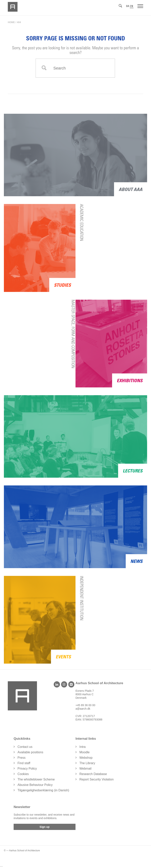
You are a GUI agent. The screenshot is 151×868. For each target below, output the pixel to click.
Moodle (84, 752)
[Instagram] (64, 684)
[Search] (120, 6)
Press (22, 758)
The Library (87, 763)
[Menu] (140, 6)
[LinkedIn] (57, 684)
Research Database (93, 774)
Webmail (85, 769)
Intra (83, 747)
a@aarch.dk (83, 709)
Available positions (30, 752)
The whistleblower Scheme (36, 779)
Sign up (44, 827)
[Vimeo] (71, 684)
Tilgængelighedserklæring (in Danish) (43, 790)
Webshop (86, 758)
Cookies (23, 774)
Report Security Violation (97, 779)
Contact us (25, 747)
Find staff (24, 763)
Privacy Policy (27, 769)
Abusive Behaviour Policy (35, 785)
